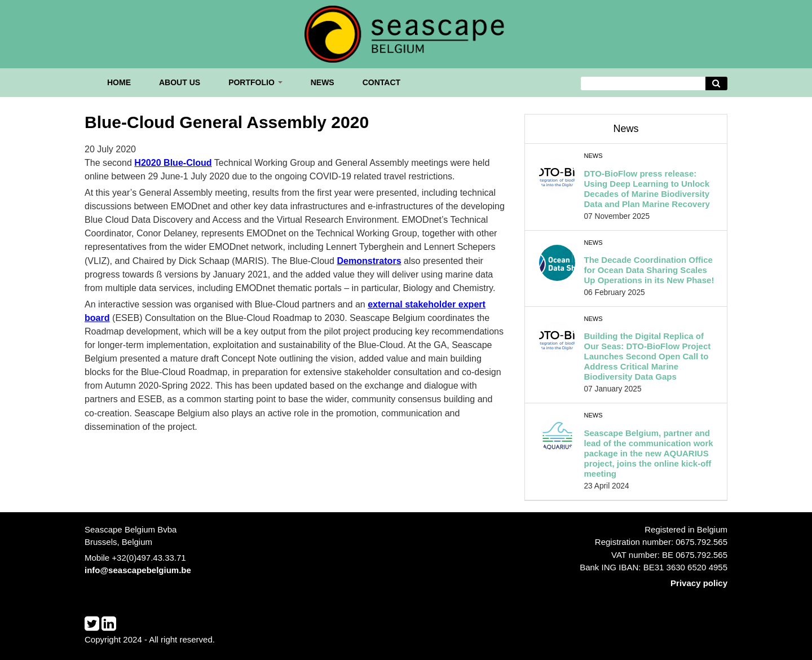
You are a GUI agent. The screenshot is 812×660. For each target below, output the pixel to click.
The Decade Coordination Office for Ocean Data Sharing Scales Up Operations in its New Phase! (649, 270)
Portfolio (255, 82)
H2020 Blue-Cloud (173, 162)
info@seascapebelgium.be (138, 570)
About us (180, 82)
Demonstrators (369, 261)
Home (119, 82)
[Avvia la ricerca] (717, 84)
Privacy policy (699, 583)
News (323, 82)
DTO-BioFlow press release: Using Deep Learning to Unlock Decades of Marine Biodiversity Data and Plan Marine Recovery (647, 189)
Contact (381, 82)
